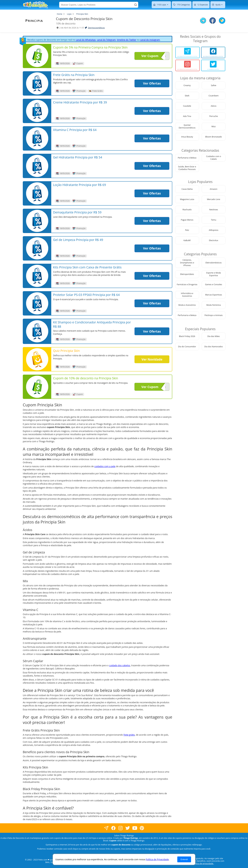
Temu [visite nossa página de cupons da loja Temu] (214, 220)
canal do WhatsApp (86, 40)
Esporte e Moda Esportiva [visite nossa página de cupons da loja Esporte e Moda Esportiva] (214, 274)
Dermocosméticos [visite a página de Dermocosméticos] (96, 28)
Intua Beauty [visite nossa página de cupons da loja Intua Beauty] (187, 137)
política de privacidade (203, 863)
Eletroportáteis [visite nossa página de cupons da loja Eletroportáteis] (187, 274)
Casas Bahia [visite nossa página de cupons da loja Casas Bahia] (187, 189)
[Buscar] (136, 5)
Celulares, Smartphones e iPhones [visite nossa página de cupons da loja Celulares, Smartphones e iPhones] (187, 263)
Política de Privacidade (157, 859)
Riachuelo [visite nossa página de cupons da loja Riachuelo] (187, 210)
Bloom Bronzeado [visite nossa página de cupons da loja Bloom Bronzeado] (214, 137)
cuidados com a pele (105, 466)
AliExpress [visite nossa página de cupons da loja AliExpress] (214, 230)
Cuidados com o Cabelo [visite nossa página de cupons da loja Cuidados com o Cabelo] (214, 158)
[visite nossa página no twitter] (128, 828)
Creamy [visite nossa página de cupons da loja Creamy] (187, 85)
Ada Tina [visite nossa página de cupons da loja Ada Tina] (187, 116)
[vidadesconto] (213, 65)
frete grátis (129, 735)
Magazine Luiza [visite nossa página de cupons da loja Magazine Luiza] (187, 199)
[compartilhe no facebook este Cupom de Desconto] (213, 21)
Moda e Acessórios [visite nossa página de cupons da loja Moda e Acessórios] (187, 305)
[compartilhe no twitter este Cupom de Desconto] (222, 23)
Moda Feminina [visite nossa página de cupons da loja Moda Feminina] (214, 305)
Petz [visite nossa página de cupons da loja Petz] (187, 230)
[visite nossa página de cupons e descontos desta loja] (37, 56)
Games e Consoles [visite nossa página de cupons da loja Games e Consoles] (214, 284)
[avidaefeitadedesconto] (188, 52)
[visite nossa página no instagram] (120, 828)
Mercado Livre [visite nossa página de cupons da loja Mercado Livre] (214, 199)
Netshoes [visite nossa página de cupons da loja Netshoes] (214, 210)
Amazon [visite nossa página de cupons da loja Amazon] (214, 189)
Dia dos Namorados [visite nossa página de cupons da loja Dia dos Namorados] (214, 347)
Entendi (184, 859)
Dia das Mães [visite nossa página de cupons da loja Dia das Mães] (214, 336)
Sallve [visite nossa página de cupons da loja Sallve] (214, 85)
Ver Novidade (152, 359)
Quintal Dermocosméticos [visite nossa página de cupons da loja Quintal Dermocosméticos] (187, 126)
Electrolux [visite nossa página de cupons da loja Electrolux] (214, 240)
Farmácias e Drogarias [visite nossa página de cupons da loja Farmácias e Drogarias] (187, 284)
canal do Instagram (150, 40)
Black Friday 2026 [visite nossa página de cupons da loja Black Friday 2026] (187, 336)
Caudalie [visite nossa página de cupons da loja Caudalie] (187, 106)
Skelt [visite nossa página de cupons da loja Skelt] (187, 96)
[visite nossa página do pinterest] (142, 828)
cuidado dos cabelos (120, 665)
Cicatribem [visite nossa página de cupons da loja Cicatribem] (214, 96)
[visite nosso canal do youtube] (135, 828)
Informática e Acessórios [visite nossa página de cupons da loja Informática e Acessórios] (187, 295)
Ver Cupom (153, 56)
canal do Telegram (106, 40)
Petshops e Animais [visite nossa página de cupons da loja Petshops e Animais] (214, 315)
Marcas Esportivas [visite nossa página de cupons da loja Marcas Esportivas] (214, 295)
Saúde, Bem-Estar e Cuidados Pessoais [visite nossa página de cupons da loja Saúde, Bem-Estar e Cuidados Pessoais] (187, 168)
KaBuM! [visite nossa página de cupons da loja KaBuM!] (187, 240)
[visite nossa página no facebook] (106, 828)
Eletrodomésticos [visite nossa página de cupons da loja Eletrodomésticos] (214, 263)
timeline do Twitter (127, 40)
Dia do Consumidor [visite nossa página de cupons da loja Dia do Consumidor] (187, 347)
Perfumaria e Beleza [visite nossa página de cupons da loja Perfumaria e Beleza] (187, 158)
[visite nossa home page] (35, 5)
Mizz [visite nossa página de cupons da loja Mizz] (214, 126)
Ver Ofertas (152, 83)
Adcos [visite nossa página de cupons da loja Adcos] (214, 106)
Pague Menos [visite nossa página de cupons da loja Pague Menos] (187, 220)
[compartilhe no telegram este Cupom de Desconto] (203, 21)
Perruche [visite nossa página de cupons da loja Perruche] (214, 116)
